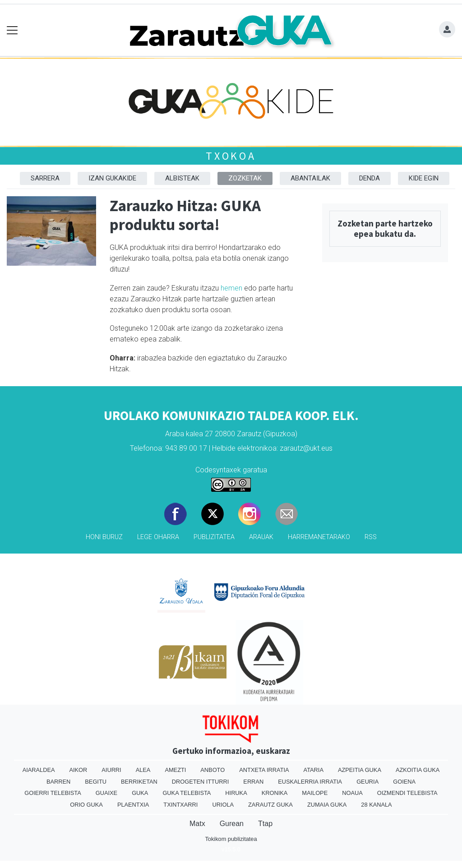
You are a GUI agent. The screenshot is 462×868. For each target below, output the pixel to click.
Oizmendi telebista (407, 793)
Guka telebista (187, 793)
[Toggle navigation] (12, 30)
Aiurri (111, 770)
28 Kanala (376, 805)
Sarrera (45, 178)
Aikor (78, 770)
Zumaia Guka (327, 805)
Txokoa (231, 156)
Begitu (96, 782)
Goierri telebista (53, 793)
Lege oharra (158, 537)
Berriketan (139, 782)
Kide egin (424, 178)
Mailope (315, 793)
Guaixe (106, 793)
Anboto (213, 770)
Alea (143, 770)
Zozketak (245, 178)
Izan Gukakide (112, 178)
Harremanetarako (319, 537)
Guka (140, 793)
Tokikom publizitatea (231, 839)
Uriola (223, 805)
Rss (371, 537)
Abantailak (310, 178)
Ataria (314, 770)
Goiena (404, 782)
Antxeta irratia (264, 770)
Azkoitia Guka (418, 770)
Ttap (265, 824)
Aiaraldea (39, 770)
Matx (197, 824)
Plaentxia (133, 805)
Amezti (175, 770)
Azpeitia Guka (360, 770)
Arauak (261, 537)
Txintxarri (180, 805)
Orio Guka (86, 805)
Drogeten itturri (201, 782)
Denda (370, 178)
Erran (253, 782)
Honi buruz (104, 537)
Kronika (275, 793)
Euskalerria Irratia (310, 782)
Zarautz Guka (270, 805)
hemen (231, 288)
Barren (58, 782)
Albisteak (182, 178)
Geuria (367, 782)
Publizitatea (214, 537)
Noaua (352, 793)
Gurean (232, 824)
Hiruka (236, 793)
